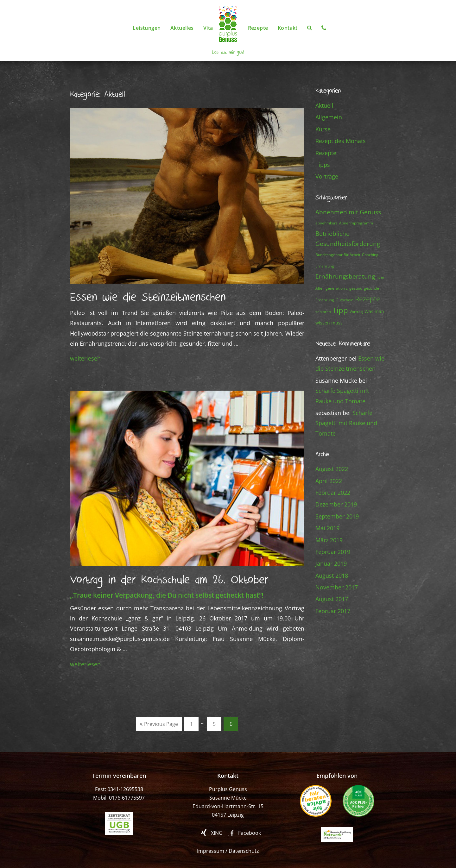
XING (217, 833)
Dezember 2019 (336, 504)
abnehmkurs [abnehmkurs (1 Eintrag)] (326, 223)
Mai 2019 (327, 528)
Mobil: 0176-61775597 (119, 798)
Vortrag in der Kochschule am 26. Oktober (169, 580)
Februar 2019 (333, 552)
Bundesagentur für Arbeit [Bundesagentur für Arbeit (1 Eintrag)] (338, 255)
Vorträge (327, 176)
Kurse (323, 129)
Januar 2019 (331, 563)
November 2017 (337, 587)
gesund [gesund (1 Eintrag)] (356, 288)
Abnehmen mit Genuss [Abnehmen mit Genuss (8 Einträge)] (348, 212)
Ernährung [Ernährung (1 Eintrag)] (325, 266)
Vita (208, 28)
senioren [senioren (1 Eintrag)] (323, 312)
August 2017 (332, 599)
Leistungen (147, 28)
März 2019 (329, 540)
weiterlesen (85, 358)
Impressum (211, 851)
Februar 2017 (333, 611)
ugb (119, 823)
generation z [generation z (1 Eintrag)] (337, 288)
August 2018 (332, 576)
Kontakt (288, 28)
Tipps (323, 165)
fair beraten (316, 801)
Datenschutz (244, 851)
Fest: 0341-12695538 (119, 789)
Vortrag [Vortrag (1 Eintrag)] (356, 312)
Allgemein (329, 117)
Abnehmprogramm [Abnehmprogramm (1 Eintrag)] (356, 223)
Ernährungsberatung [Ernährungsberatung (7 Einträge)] (345, 276)
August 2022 (332, 469)
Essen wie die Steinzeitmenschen (148, 297)
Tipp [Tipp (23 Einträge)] (340, 310)
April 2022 (329, 481)
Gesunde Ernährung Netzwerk (337, 835)
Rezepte (258, 28)
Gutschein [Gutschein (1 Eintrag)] (345, 300)
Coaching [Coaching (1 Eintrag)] (370, 255)
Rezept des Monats (341, 141)
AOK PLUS (358, 801)
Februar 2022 (333, 493)
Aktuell (324, 105)
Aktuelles (182, 28)
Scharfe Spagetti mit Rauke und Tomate (346, 423)
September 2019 (337, 516)
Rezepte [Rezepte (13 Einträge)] (367, 299)
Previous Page (159, 724)
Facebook (250, 832)
